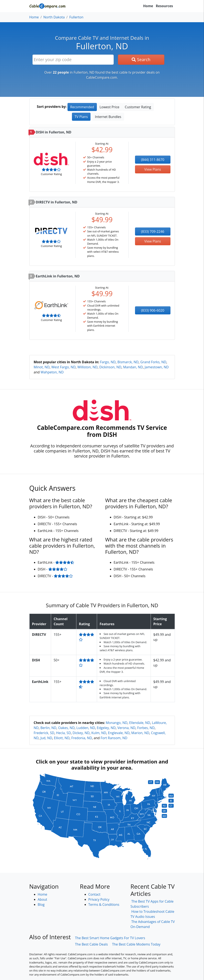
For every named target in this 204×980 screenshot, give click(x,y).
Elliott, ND (62, 738)
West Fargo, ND (63, 367)
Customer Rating (138, 107)
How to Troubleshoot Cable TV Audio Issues (152, 914)
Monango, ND (117, 723)
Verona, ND (126, 728)
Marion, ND (140, 733)
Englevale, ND (119, 733)
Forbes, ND (146, 728)
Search (141, 60)
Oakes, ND (66, 728)
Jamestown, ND (157, 367)
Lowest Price (109, 107)
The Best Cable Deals (91, 944)
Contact (94, 894)
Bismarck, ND (128, 362)
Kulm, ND (99, 733)
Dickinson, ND (110, 367)
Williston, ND (88, 367)
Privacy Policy (99, 899)
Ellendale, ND (140, 723)
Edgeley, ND (106, 728)
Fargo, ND (108, 362)
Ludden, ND (86, 728)
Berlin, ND (48, 728)
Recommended (82, 107)
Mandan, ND (133, 367)
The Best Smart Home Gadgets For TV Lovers (110, 938)
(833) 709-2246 (153, 232)
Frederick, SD (44, 733)
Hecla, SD (63, 733)
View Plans (153, 169)
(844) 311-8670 (153, 160)
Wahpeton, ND (52, 372)
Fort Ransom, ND (114, 738)
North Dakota (54, 17)
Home (148, 6)
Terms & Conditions (104, 905)
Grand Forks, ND (153, 362)
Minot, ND (42, 367)
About (43, 899)
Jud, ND (46, 738)
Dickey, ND (81, 733)
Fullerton (76, 17)
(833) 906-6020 (153, 310)
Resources (164, 6)
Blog (41, 905)
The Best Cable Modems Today (136, 944)
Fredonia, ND (82, 738)
